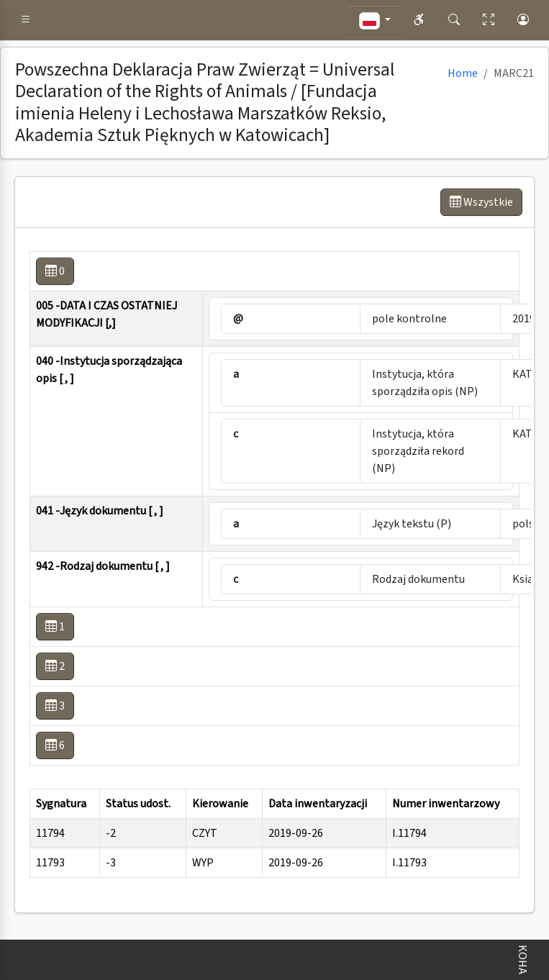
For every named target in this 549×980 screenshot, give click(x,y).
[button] (26, 20)
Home (463, 73)
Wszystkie (481, 202)
